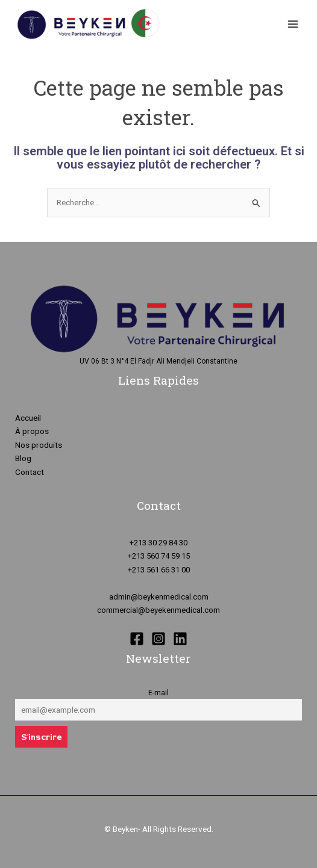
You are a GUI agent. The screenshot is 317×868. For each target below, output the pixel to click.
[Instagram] (158, 639)
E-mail (158, 693)
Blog (23, 458)
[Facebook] (137, 639)
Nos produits (39, 445)
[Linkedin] (180, 639)
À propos (32, 431)
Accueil (28, 418)
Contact (30, 472)
